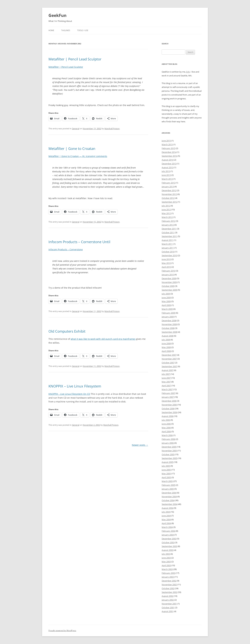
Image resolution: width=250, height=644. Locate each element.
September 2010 (169, 255)
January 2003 (168, 577)
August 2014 (167, 160)
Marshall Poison (112, 129)
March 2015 (167, 144)
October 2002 (168, 588)
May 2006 (166, 428)
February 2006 (168, 439)
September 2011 (169, 236)
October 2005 (168, 454)
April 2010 (166, 267)
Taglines (66, 30)
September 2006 (169, 412)
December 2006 (169, 401)
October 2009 (168, 286)
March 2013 (167, 179)
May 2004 (166, 519)
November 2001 (169, 604)
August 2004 (167, 508)
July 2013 (166, 171)
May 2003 (166, 562)
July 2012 (166, 206)
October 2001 (168, 607)
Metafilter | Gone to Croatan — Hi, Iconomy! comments (78, 156)
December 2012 (169, 190)
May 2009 (166, 301)
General (76, 129)
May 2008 (166, 347)
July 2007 (166, 374)
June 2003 (166, 558)
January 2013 (168, 187)
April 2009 (166, 305)
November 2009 (169, 282)
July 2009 (166, 294)
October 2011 (168, 232)
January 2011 (168, 248)
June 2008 (166, 343)
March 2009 (167, 309)
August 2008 (167, 336)
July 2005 (166, 466)
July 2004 (166, 512)
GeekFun (57, 15)
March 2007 (167, 389)
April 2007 (166, 386)
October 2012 (168, 198)
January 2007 (168, 397)
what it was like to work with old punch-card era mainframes (103, 339)
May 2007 (166, 382)
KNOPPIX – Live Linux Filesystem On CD (69, 394)
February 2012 (168, 221)
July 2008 (166, 340)
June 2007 (166, 378)
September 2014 (169, 156)
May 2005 (166, 474)
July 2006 (166, 420)
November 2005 (169, 451)
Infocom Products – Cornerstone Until (79, 242)
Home (51, 30)
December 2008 (169, 320)
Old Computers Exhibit (67, 331)
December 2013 (169, 164)
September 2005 (169, 458)
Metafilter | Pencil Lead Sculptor (75, 59)
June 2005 (166, 470)
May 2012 (166, 213)
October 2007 (168, 363)
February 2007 (168, 393)
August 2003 (167, 550)
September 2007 (169, 366)
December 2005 (169, 447)
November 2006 (169, 405)
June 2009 (166, 298)
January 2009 (168, 317)
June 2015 (166, 141)
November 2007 (169, 359)
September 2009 (169, 290)
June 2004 (166, 516)
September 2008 (169, 332)
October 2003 (168, 542)
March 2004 (167, 527)
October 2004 (168, 500)
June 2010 (166, 259)
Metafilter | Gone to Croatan (72, 148)
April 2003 (166, 565)
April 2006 (166, 431)
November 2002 (169, 585)
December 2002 (169, 581)
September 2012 (169, 202)
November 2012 (169, 194)
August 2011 (167, 240)
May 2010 (166, 263)
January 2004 (168, 535)
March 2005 (167, 481)
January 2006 (168, 443)
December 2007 (169, 355)
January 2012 (168, 225)
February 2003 (168, 573)
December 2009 (169, 278)
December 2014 (169, 152)
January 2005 (168, 489)
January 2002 (168, 600)
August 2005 (167, 462)
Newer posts (140, 445)
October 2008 (168, 328)
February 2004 (168, 531)
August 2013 (167, 167)
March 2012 (167, 217)
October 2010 (168, 252)
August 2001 (167, 611)
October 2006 (168, 408)
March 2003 (167, 569)
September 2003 (169, 546)
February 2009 (168, 313)
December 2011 (169, 229)
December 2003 (169, 539)
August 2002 (167, 596)
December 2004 (169, 493)
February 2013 (168, 183)
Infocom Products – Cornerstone (66, 249)
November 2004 (169, 497)
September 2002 (169, 592)
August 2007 (167, 370)
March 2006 (167, 435)
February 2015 (168, 148)
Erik (188, 72)
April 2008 (166, 351)
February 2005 (168, 485)
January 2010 (168, 275)
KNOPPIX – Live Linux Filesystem (75, 386)
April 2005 (166, 477)
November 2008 (169, 324)
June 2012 (166, 210)
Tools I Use (83, 30)
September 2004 (169, 504)
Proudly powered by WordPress (62, 631)
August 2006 (167, 416)
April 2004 (166, 523)
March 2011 (167, 244)
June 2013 (166, 175)
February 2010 (168, 271)
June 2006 (166, 424)
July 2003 (166, 554)
